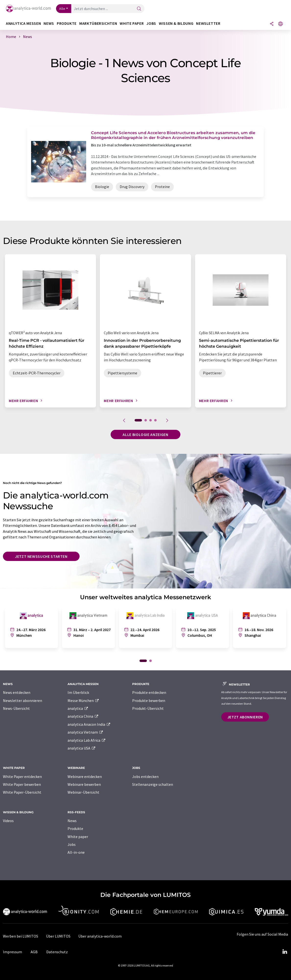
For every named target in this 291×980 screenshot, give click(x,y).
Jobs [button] (151, 23)
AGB (34, 952)
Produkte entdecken (149, 692)
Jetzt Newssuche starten (41, 556)
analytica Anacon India (89, 724)
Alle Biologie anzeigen (145, 434)
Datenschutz (57, 952)
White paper (78, 837)
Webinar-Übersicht (83, 792)
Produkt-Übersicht (148, 708)
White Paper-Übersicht (22, 792)
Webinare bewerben (84, 784)
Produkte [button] (67, 23)
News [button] (49, 23)
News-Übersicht (16, 708)
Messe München (83, 700)
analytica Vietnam (85, 732)
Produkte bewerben (149, 700)
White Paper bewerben (22, 784)
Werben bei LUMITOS (21, 936)
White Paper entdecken (22, 776)
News (72, 821)
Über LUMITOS (58, 936)
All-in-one (76, 852)
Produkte (75, 828)
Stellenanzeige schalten (153, 784)
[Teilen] (272, 24)
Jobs (72, 844)
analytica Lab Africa (87, 740)
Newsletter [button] (208, 23)
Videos (8, 821)
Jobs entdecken (145, 776)
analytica (78, 708)
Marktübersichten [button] (98, 23)
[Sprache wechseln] (280, 24)
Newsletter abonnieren (23, 700)
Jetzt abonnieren (245, 717)
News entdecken (17, 692)
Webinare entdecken (85, 776)
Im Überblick (78, 692)
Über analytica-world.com (100, 936)
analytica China (83, 716)
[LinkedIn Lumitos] (285, 952)
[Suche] (139, 9)
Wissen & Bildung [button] (176, 23)
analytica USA (82, 748)
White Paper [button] (132, 23)
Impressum (12, 952)
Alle (62, 9)
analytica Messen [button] (23, 23)
